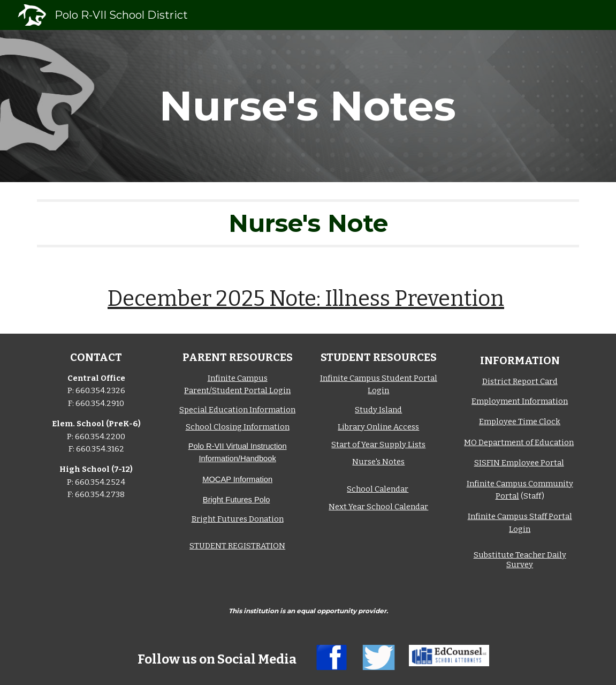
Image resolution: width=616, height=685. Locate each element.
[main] (308, 106)
